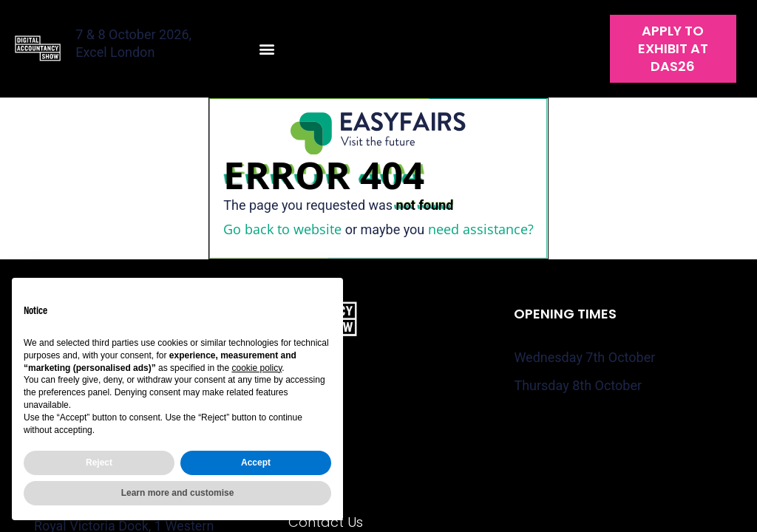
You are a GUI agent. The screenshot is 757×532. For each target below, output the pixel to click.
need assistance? (481, 229)
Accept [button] (256, 463)
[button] (267, 49)
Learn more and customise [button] (178, 493)
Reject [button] (99, 463)
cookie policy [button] (257, 368)
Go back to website (282, 229)
